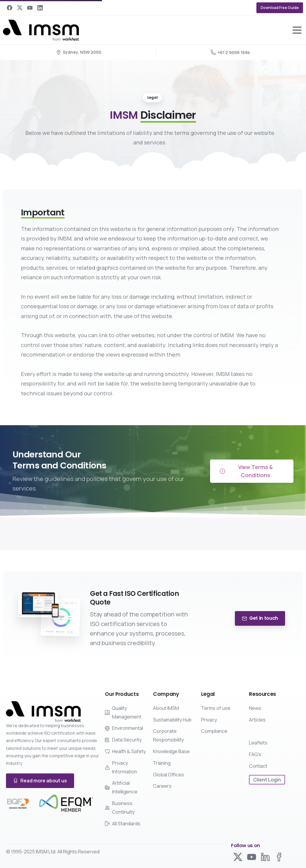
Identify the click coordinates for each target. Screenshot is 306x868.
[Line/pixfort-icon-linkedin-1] (265, 860)
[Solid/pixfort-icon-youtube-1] (252, 858)
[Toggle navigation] (297, 30)
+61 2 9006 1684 (230, 52)
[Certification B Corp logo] (18, 804)
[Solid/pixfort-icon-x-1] (238, 857)
